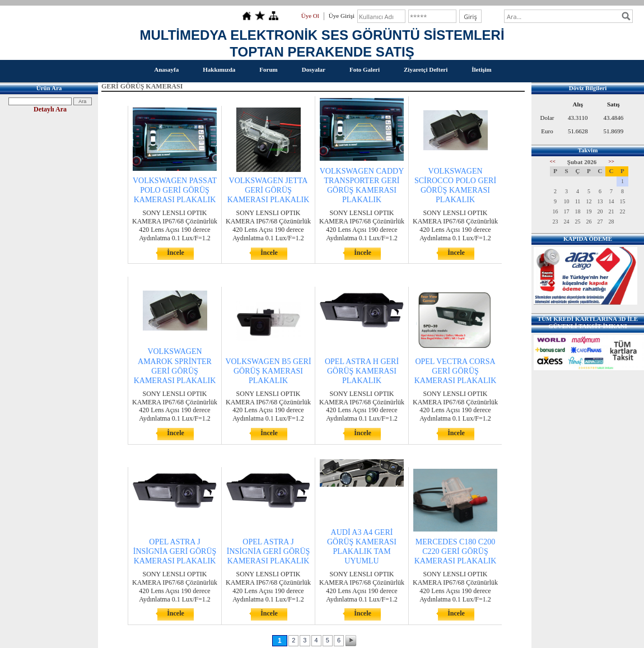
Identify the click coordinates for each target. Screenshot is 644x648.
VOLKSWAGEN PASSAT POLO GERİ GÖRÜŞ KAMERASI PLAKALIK (175, 190)
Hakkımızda (219, 69)
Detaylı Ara (50, 109)
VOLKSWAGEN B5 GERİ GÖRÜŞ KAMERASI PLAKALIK (268, 371)
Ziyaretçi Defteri (426, 69)
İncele (176, 253)
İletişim (481, 69)
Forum (268, 69)
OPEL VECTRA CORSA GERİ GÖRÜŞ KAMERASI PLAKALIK (456, 371)
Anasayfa (166, 69)
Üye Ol (310, 16)
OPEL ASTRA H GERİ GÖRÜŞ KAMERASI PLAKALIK (362, 371)
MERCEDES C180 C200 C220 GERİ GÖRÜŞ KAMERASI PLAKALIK (456, 551)
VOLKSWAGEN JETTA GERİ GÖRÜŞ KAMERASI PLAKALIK (269, 190)
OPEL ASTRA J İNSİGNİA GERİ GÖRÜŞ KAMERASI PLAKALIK (175, 551)
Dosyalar (314, 69)
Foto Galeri (365, 69)
